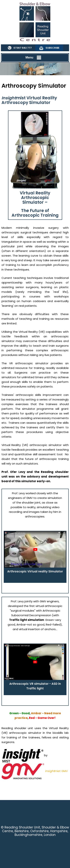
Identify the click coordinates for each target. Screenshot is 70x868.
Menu (34, 58)
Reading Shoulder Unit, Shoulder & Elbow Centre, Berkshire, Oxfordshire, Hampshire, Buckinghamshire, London (36, 831)
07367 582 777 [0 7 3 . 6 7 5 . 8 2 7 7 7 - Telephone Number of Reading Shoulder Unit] (23, 48)
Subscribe (52, 48)
